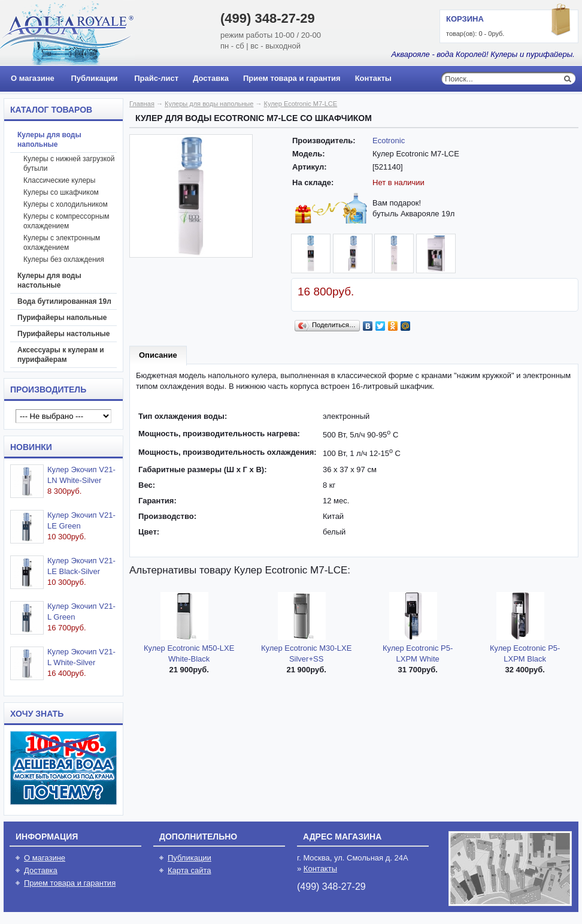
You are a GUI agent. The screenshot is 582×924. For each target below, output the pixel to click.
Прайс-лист (156, 78)
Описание (158, 355)
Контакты (373, 78)
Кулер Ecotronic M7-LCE (301, 104)
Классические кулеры (59, 180)
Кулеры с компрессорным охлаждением (66, 221)
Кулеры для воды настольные (49, 280)
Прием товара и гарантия (292, 78)
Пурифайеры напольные (62, 318)
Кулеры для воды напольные (49, 140)
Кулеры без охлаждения (64, 259)
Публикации (94, 78)
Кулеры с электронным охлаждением (62, 243)
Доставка (211, 78)
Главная (142, 104)
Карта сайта (189, 870)
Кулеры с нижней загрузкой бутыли (69, 164)
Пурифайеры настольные (64, 334)
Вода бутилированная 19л (64, 301)
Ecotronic (389, 141)
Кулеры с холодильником (66, 204)
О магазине (33, 78)
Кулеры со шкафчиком (61, 192)
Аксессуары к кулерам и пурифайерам (61, 355)
